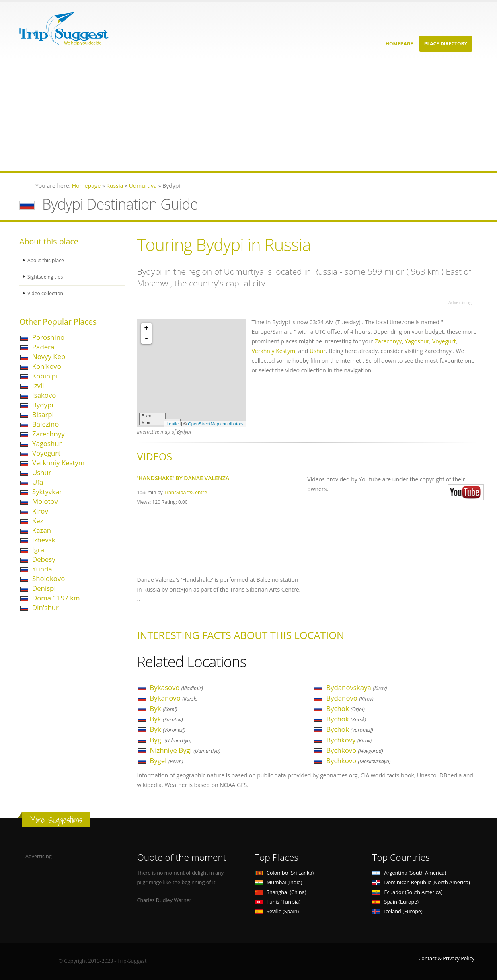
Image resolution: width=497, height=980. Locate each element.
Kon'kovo (47, 366)
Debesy (44, 559)
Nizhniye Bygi (185, 750)
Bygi (171, 740)
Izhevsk (44, 540)
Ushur (42, 472)
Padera (43, 347)
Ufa (38, 482)
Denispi (44, 588)
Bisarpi (43, 414)
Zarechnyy (48, 434)
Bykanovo (174, 698)
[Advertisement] (241, 115)
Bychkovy (349, 740)
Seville (277, 911)
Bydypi (43, 405)
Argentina (409, 873)
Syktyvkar (47, 492)
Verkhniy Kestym (58, 463)
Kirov (40, 511)
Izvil (38, 385)
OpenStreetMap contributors (216, 424)
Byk (164, 708)
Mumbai (278, 882)
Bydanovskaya (356, 687)
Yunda (42, 569)
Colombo (284, 873)
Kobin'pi (45, 376)
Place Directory (446, 44)
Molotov (45, 501)
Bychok (345, 708)
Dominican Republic (421, 882)
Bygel (167, 761)
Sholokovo (48, 578)
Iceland (397, 911)
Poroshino (48, 337)
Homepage (399, 44)
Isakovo (44, 395)
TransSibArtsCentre (186, 492)
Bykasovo (177, 687)
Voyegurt (46, 453)
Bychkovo (354, 750)
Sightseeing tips (46, 277)
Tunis (277, 902)
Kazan (42, 530)
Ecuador (408, 892)
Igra (38, 550)
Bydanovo (350, 698)
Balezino (45, 424)
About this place (46, 260)
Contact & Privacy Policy (446, 958)
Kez (38, 521)
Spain (395, 902)
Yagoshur (47, 443)
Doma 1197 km (56, 598)
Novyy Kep (49, 356)
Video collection (46, 293)
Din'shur (45, 607)
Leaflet (173, 424)
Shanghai (280, 892)
